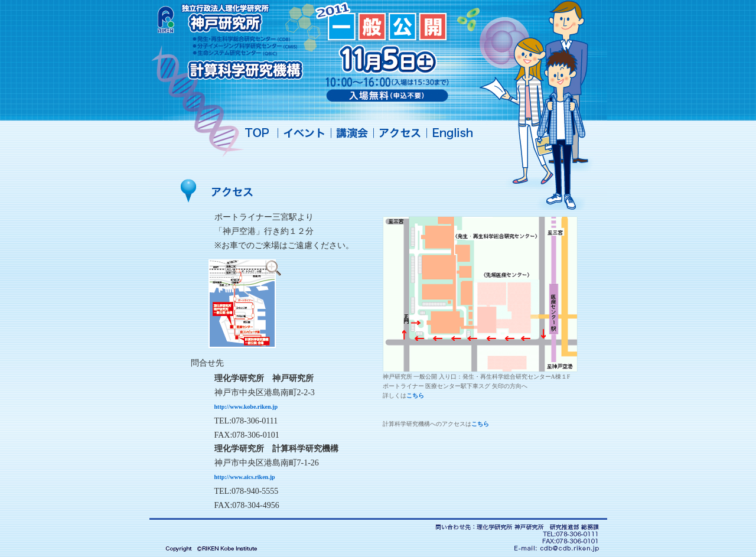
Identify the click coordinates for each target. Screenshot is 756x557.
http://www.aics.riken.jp (245, 477)
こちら (415, 395)
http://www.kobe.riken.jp (246, 407)
